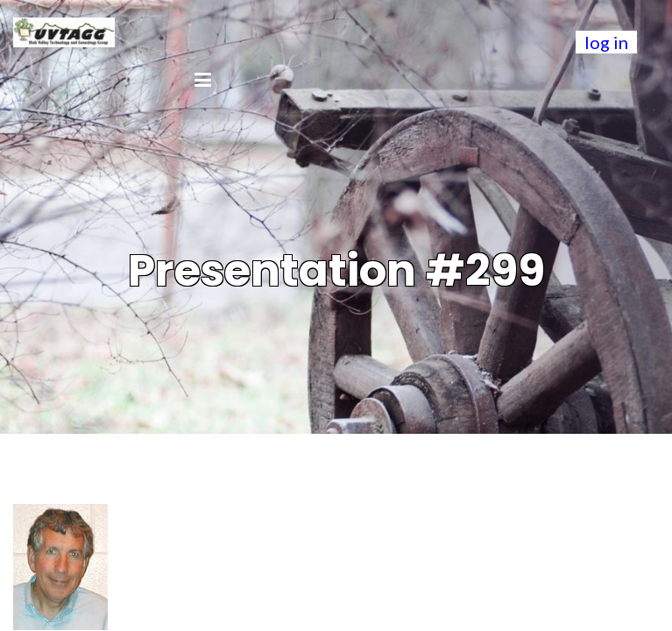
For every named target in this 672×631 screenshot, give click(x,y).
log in (606, 42)
